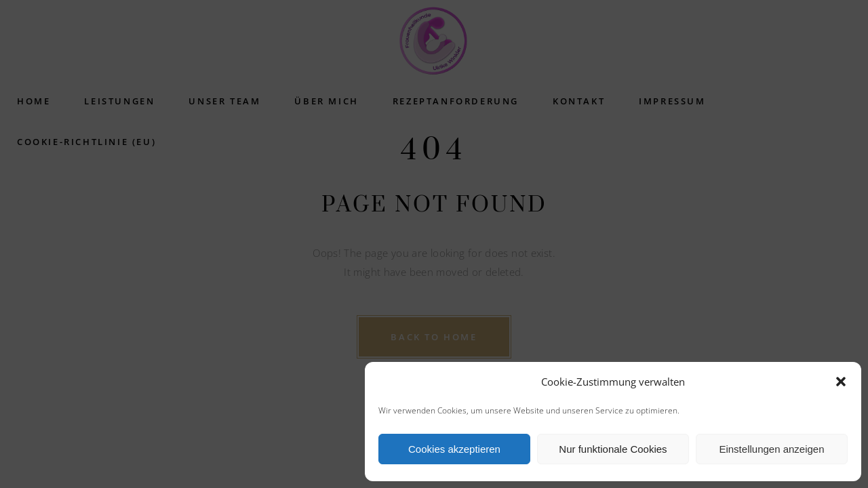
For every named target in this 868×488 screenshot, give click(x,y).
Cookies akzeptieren (454, 449)
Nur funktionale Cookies (613, 449)
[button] (841, 382)
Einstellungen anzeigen (771, 449)
